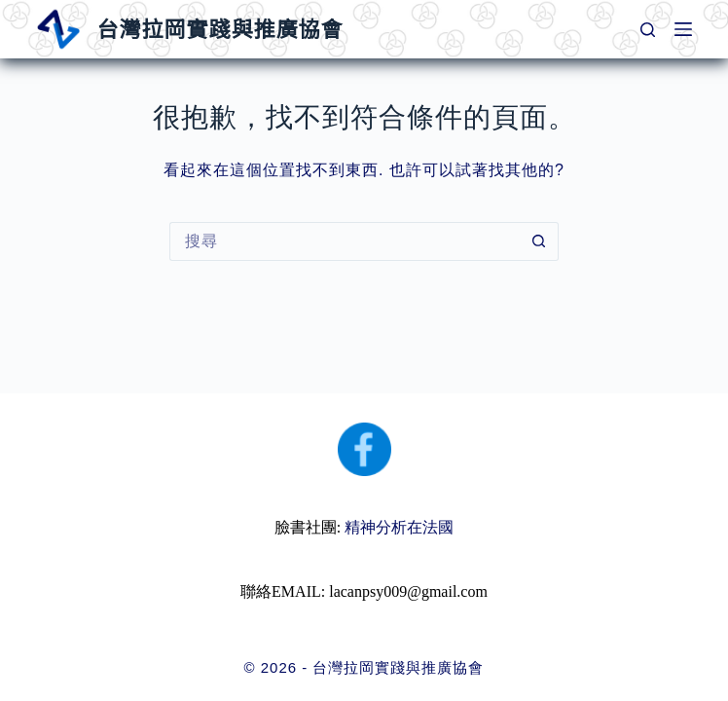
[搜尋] (648, 30)
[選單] (683, 29)
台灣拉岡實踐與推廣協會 (219, 30)
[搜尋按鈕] (539, 241)
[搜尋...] (345, 241)
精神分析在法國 (399, 527)
